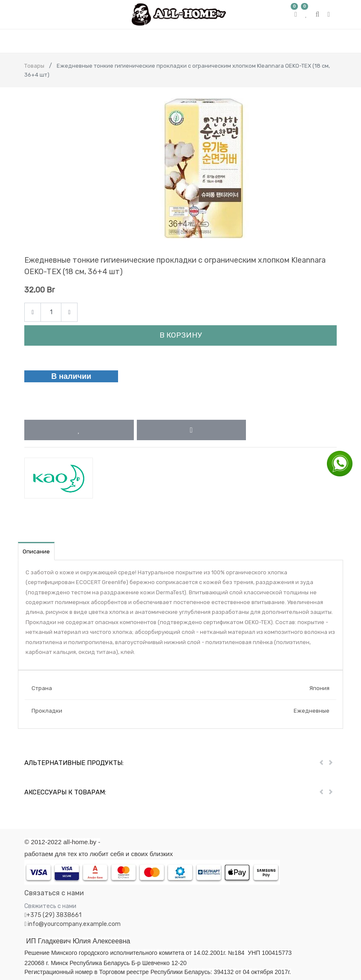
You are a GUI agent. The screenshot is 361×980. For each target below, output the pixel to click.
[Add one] (69, 312)
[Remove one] (33, 312)
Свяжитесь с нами (50, 906)
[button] (79, 430)
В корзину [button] (180, 335)
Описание (36, 552)
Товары (34, 66)
